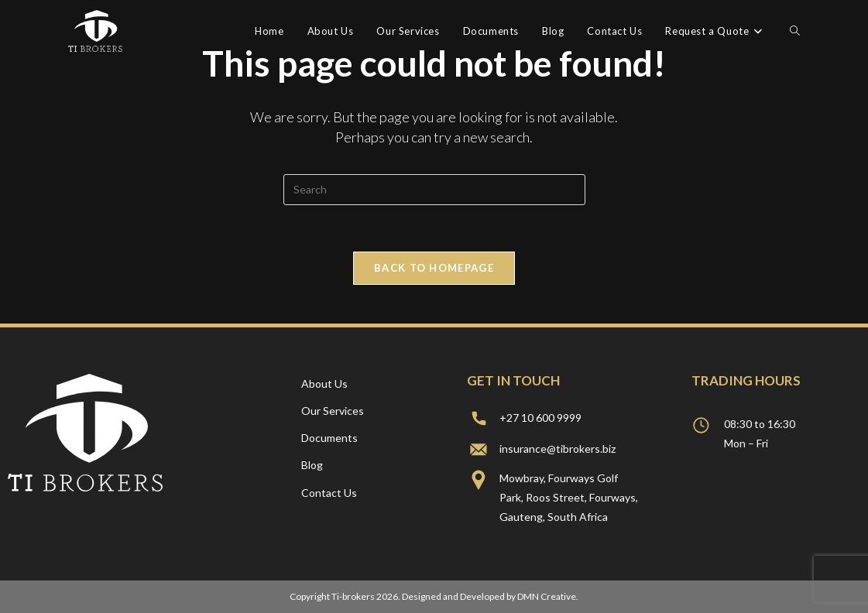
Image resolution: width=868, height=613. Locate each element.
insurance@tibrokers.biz (558, 449)
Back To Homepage (434, 268)
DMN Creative (547, 596)
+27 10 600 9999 (540, 418)
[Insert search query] (434, 190)
